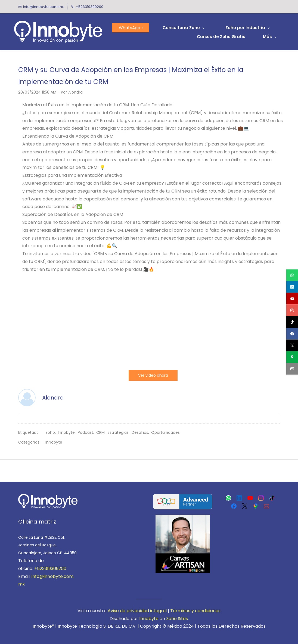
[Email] (266, 506)
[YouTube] (250, 498)
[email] (292, 369)
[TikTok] (272, 498)
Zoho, (52, 432)
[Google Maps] (256, 506)
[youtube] (292, 299)
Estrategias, (120, 432)
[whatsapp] (292, 275)
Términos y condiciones (195, 611)
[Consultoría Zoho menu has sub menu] (184, 28)
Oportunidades (165, 432)
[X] (245, 506)
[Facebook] (234, 506)
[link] (48, 498)
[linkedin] (292, 287)
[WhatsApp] (228, 498)
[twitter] (292, 346)
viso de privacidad (130, 611)
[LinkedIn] (239, 498)
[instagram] (292, 310)
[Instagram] (261, 498)
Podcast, (87, 432)
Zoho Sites (177, 619)
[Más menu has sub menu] (271, 37)
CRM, (102, 432)
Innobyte (54, 442)
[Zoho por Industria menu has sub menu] (248, 28)
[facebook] (292, 334)
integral (158, 611)
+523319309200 (50, 569)
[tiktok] (292, 322)
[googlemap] (292, 357)
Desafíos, (141, 432)
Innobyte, (68, 432)
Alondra (75, 92)
